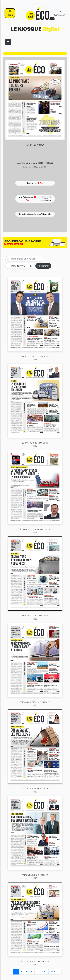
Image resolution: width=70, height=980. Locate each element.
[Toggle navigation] (8, 42)
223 (53, 972)
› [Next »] (59, 972)
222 (44, 972)
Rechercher (43, 266)
